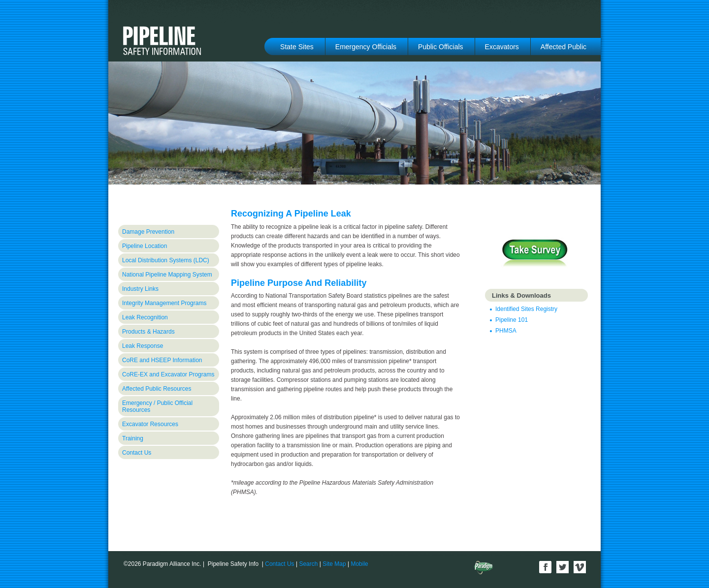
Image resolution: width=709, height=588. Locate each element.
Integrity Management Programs (164, 303)
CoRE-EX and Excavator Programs (168, 374)
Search (308, 564)
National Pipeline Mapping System (167, 275)
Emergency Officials (366, 47)
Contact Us (137, 453)
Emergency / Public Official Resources (157, 406)
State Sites (297, 47)
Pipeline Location (145, 246)
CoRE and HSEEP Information (162, 360)
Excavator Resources (150, 424)
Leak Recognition (145, 317)
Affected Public (564, 47)
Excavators (502, 47)
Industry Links (140, 289)
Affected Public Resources (157, 389)
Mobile (359, 564)
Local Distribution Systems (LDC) (166, 260)
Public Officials (441, 47)
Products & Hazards (148, 332)
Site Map (334, 564)
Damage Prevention (148, 232)
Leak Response (143, 346)
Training (133, 438)
